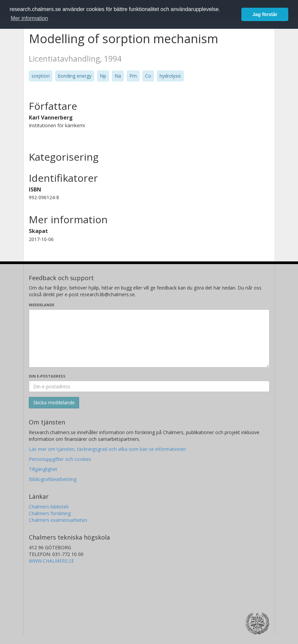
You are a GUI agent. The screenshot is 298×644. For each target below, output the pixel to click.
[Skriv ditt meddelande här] (149, 338)
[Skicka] (54, 403)
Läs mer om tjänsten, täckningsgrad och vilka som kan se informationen (107, 449)
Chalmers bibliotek (49, 507)
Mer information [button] (29, 18)
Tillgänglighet (43, 469)
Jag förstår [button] (265, 14)
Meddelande (42, 305)
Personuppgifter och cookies (60, 459)
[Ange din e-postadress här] (149, 386)
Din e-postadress (47, 376)
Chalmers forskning (50, 513)
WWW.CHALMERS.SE (51, 561)
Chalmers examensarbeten (58, 520)
